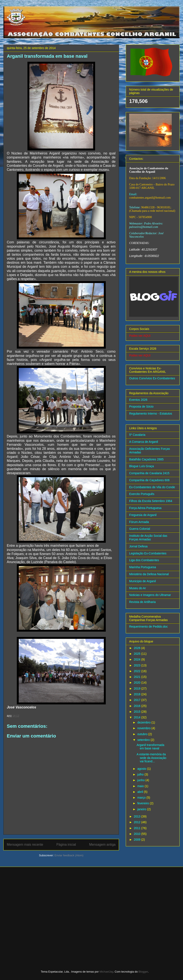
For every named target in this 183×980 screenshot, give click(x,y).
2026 (138, 648)
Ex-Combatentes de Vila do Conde (152, 487)
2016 (138, 706)
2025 (138, 654)
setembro (144, 740)
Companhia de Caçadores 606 (149, 480)
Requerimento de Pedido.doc (148, 627)
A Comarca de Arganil (144, 442)
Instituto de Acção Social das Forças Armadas (148, 538)
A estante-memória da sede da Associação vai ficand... (152, 758)
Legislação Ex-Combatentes (148, 553)
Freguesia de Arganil (143, 515)
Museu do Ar (138, 588)
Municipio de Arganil (142, 581)
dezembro (144, 722)
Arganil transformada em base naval (150, 747)
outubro (143, 734)
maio (141, 786)
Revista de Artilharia (142, 602)
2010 (138, 834)
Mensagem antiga (102, 845)
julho (141, 774)
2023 (138, 665)
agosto (142, 769)
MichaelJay (106, 972)
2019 (138, 688)
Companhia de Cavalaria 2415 (149, 473)
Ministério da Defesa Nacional (149, 574)
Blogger (143, 972)
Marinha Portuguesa (143, 567)
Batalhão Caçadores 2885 (146, 459)
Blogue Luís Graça (142, 466)
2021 (138, 677)
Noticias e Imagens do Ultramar (150, 595)
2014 (138, 717)
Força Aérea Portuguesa (145, 508)
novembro (144, 728)
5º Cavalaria (137, 435)
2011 (138, 828)
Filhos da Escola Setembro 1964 (151, 501)
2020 (138, 683)
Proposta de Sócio (141, 407)
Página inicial (66, 845)
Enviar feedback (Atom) (69, 855)
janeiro (142, 809)
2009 (138, 840)
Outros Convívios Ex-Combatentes (152, 378)
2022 (138, 671)
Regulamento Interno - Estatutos (151, 414)
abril (140, 792)
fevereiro (143, 803)
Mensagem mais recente (25, 845)
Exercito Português (142, 494)
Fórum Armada (139, 522)
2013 (138, 816)
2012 (138, 822)
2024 (138, 659)
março (142, 798)
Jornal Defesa (138, 546)
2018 (138, 694)
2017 (138, 700)
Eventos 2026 (138, 400)
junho (141, 780)
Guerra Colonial (140, 529)
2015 (138, 712)
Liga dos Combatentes (144, 560)
